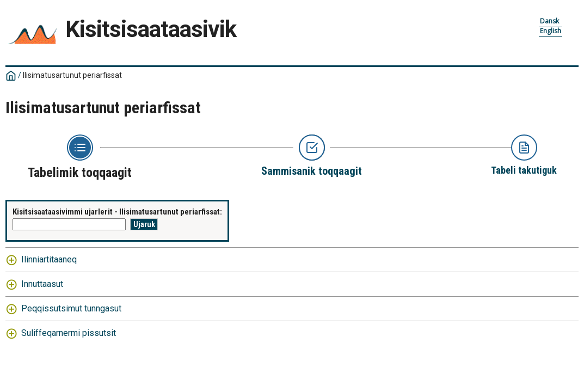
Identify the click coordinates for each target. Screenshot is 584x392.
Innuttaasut (42, 284)
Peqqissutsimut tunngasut (71, 308)
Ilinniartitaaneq (49, 259)
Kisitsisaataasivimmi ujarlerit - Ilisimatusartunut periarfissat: (117, 212)
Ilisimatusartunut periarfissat (72, 75)
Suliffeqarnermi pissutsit (69, 333)
